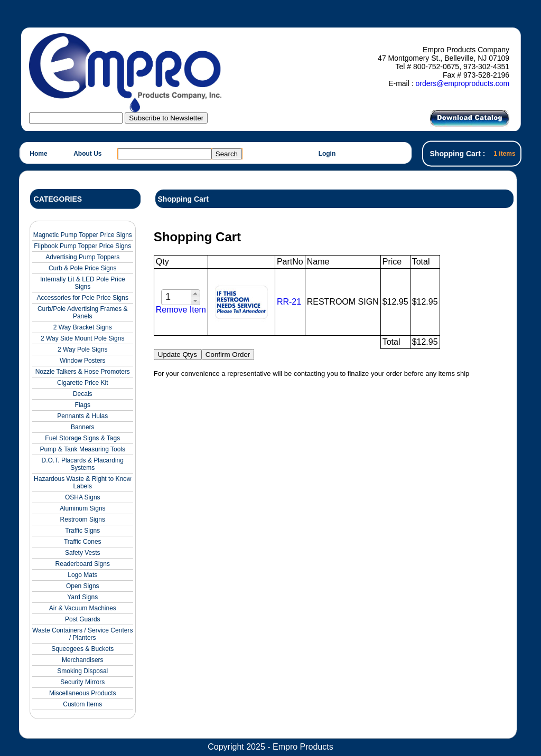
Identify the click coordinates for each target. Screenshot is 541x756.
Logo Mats (82, 575)
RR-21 (289, 302)
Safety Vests (83, 553)
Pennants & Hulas (82, 416)
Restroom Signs (83, 519)
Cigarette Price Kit (83, 383)
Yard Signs (82, 597)
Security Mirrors (82, 682)
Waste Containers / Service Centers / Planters (82, 634)
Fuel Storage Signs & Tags (82, 438)
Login (327, 154)
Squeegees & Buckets (82, 649)
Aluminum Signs (83, 508)
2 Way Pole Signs (82, 349)
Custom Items (82, 704)
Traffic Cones (83, 542)
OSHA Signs (83, 497)
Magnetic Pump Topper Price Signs (83, 235)
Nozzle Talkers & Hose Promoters (83, 372)
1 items (504, 154)
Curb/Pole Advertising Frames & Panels (83, 313)
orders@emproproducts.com (462, 83)
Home (38, 154)
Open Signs (83, 586)
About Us (87, 154)
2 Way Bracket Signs (83, 327)
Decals (83, 394)
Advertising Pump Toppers (82, 257)
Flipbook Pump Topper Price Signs (82, 246)
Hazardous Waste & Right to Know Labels (82, 483)
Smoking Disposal (82, 671)
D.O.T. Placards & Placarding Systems (83, 464)
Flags (83, 405)
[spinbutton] (177, 297)
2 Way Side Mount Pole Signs (82, 338)
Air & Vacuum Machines (83, 608)
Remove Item (181, 310)
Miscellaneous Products (83, 693)
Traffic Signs (82, 531)
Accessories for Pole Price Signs (83, 298)
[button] (195, 294)
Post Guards (83, 619)
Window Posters (83, 361)
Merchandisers (83, 660)
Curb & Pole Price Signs (83, 268)
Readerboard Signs (83, 564)
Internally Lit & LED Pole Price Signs (83, 283)
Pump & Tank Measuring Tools (82, 449)
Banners (83, 427)
